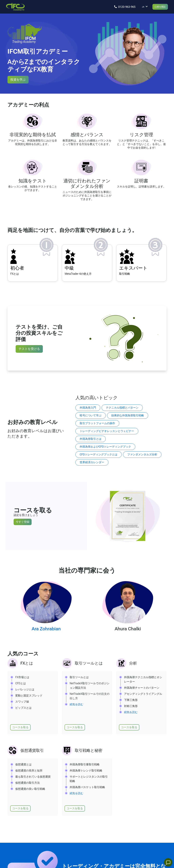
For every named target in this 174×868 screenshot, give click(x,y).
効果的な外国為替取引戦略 (128, 415)
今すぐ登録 (23, 522)
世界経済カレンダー (92, 462)
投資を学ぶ (18, 79)
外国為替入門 (88, 408)
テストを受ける (29, 349)
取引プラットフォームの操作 (97, 423)
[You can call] (123, 7)
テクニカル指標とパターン (122, 408)
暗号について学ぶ (91, 415)
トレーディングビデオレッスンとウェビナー (107, 431)
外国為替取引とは (91, 439)
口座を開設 (159, 7)
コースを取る (20, 727)
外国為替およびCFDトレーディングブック (105, 447)
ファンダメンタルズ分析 (142, 454)
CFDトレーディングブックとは (99, 454)
